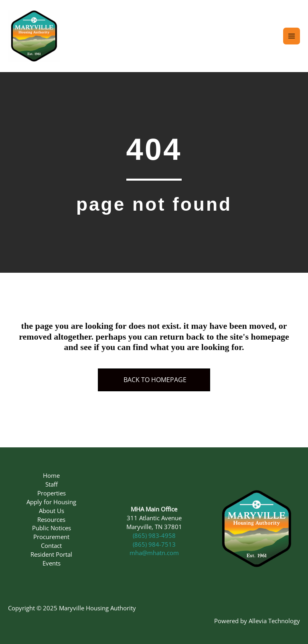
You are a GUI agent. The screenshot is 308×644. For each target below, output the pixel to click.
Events (52, 563)
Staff (52, 484)
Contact (51, 545)
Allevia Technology (274, 621)
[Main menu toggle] (292, 36)
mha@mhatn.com (154, 553)
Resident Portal (51, 554)
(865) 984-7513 (154, 544)
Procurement (51, 537)
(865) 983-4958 (154, 535)
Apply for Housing (51, 502)
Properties (52, 493)
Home (51, 475)
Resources (51, 519)
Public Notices (52, 528)
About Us (52, 511)
